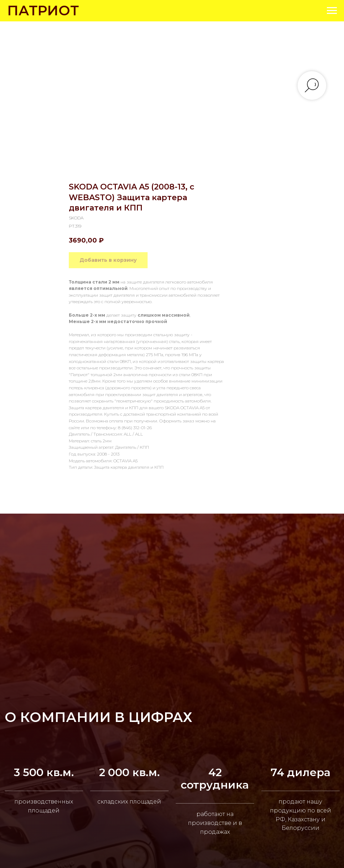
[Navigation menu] (332, 11)
